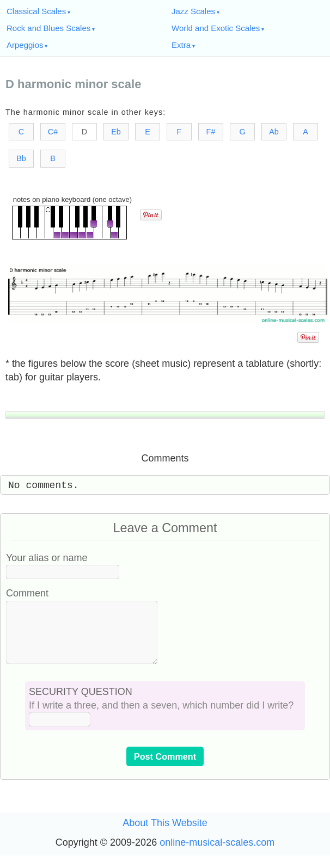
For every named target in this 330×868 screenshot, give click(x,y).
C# (53, 132)
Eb (116, 132)
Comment (27, 593)
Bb (21, 158)
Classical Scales (36, 11)
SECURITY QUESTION (81, 705)
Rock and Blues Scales (48, 28)
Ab (274, 132)
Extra (181, 45)
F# (211, 132)
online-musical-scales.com (217, 855)
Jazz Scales (193, 11)
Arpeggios (25, 45)
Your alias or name (47, 558)
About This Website (165, 836)
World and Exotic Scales (216, 28)
